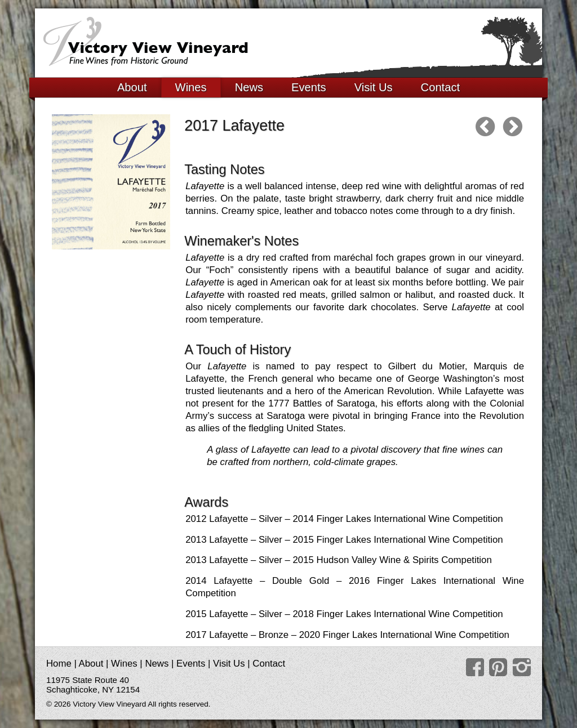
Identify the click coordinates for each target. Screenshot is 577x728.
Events (309, 87)
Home (59, 664)
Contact (440, 87)
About (132, 87)
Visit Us (374, 87)
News (249, 87)
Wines (191, 87)
